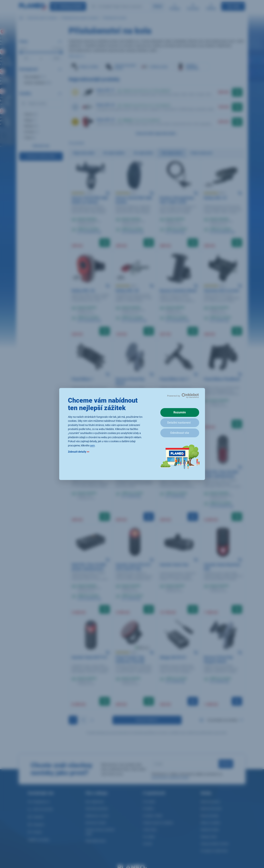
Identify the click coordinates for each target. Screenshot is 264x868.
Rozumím (180, 412)
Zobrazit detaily (79, 452)
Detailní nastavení (179, 423)
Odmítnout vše (180, 433)
